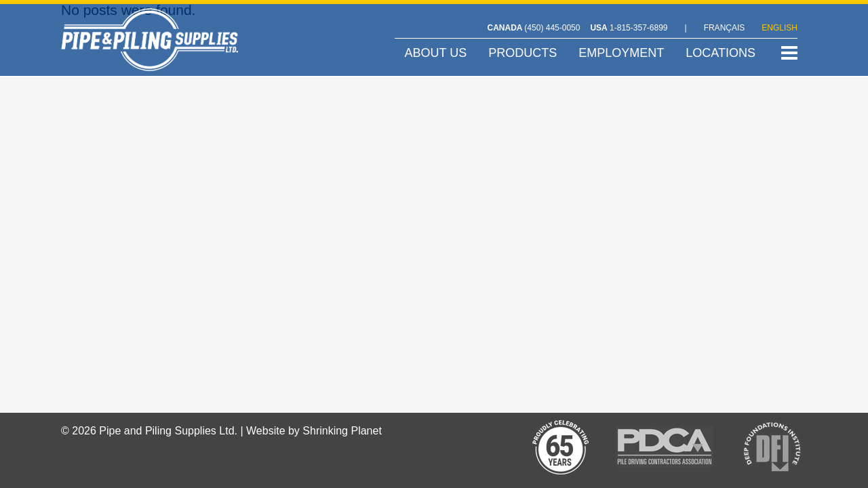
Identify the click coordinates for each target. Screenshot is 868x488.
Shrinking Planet (342, 431)
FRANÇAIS (725, 28)
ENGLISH (780, 28)
